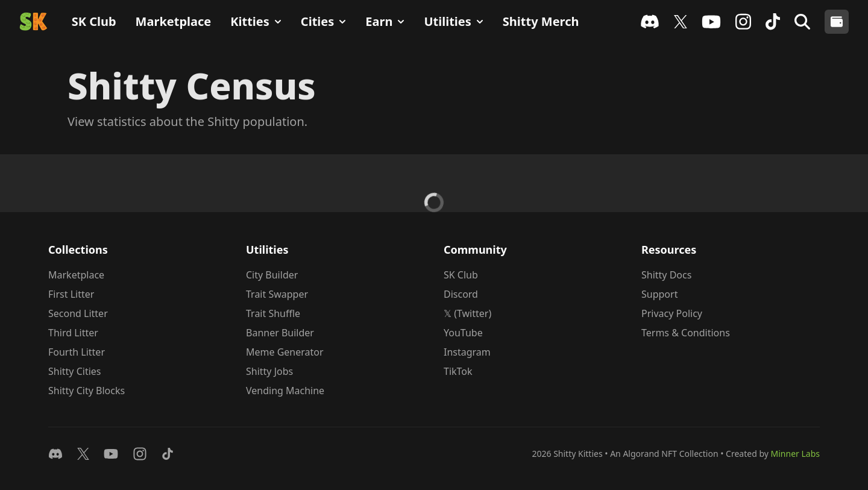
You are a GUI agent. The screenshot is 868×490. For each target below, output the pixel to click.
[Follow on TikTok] (168, 454)
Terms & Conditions (686, 333)
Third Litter (73, 333)
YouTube (463, 333)
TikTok (458, 371)
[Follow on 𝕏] (83, 454)
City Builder (272, 275)
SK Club (94, 21)
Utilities (453, 21)
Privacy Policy (672, 313)
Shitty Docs (666, 275)
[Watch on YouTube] (111, 454)
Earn (385, 21)
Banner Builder (280, 333)
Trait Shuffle (273, 313)
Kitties (256, 21)
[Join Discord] (55, 454)
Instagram (467, 352)
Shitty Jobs (269, 371)
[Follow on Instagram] (140, 454)
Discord (461, 294)
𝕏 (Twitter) (467, 313)
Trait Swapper (277, 294)
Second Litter (78, 313)
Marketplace (174, 21)
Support (659, 294)
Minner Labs (795, 454)
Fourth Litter (77, 352)
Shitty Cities (75, 371)
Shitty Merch (541, 21)
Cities (323, 21)
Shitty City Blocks (86, 391)
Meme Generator (285, 352)
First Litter (71, 294)
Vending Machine (285, 391)
